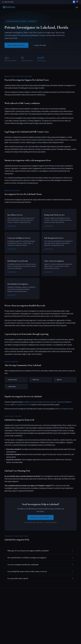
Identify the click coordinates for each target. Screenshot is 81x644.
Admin (75, 640)
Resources (68, 619)
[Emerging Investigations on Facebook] (74, 2)
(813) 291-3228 (31, 522)
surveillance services (30, 402)
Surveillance (36, 602)
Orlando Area (53, 618)
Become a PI (68, 622)
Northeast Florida (54, 621)
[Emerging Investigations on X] (77, 2)
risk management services (22, 405)
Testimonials (69, 605)
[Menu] (77, 7)
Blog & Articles (69, 599)
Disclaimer (69, 640)
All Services (36, 599)
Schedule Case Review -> (40, 517)
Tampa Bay (52, 615)
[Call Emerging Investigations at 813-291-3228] (8, 2)
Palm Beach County (52, 608)
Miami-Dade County (52, 600)
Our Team (68, 611)
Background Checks (36, 606)
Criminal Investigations (37, 619)
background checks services (47, 402)
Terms (64, 640)
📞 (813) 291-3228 (39, 45)
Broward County (53, 604)
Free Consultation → (16, 45)
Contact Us (68, 625)
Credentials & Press (69, 615)
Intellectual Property (36, 630)
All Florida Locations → (52, 625)
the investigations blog (65, 409)
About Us (68, 608)
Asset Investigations (37, 611)
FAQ (66, 602)
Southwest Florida (54, 612)
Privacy (60, 640)
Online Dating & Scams (37, 625)
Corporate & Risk (37, 615)
